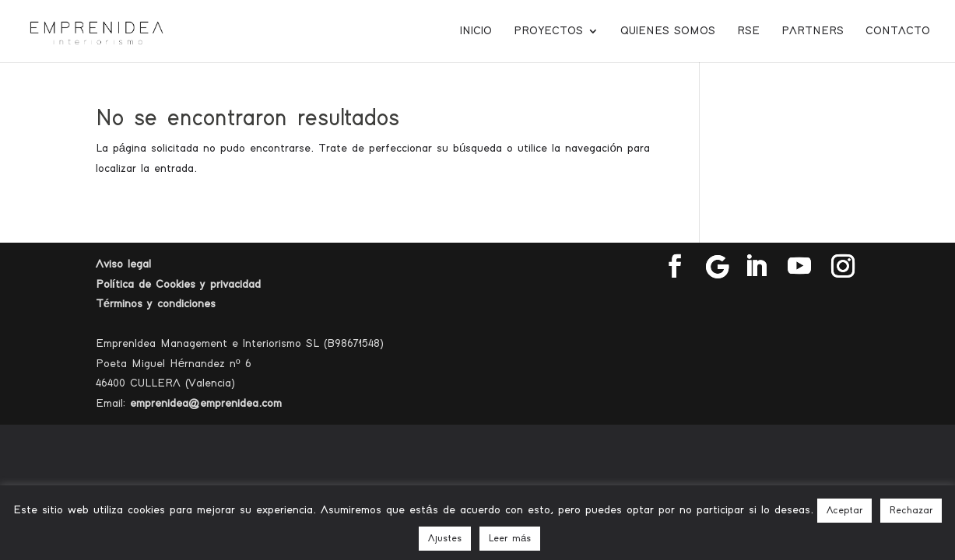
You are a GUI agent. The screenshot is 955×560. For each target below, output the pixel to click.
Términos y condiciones (156, 304)
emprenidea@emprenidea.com (206, 403)
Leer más (510, 539)
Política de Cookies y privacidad (178, 284)
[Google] (718, 267)
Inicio (476, 31)
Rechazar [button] (911, 511)
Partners (813, 31)
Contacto (898, 31)
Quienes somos (668, 31)
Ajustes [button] (445, 539)
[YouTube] (799, 267)
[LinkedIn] (756, 267)
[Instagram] (843, 267)
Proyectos (548, 31)
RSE (748, 31)
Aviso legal (123, 264)
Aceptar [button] (844, 511)
